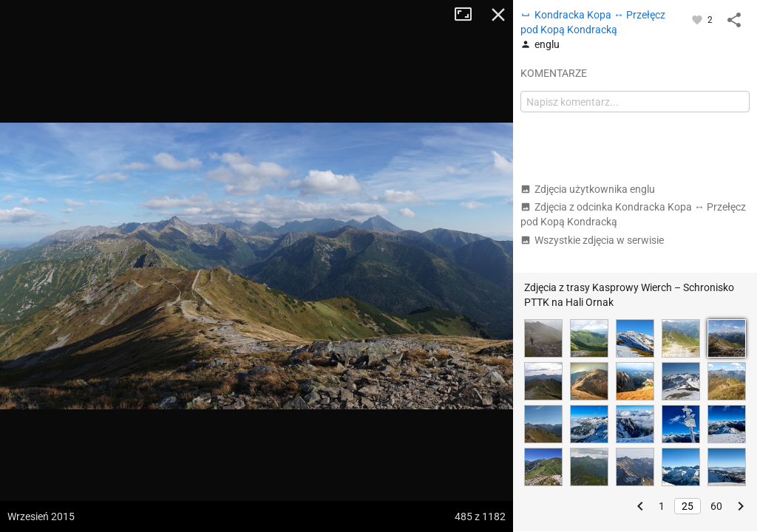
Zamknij (498, 15)
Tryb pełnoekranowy (469, 15)
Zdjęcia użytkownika (588, 189)
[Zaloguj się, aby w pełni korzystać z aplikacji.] (698, 19)
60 (716, 506)
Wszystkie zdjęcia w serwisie (592, 240)
